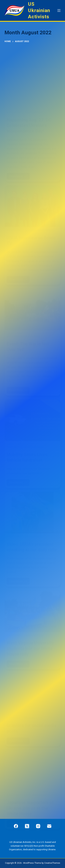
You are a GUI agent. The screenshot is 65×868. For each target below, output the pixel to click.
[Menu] (59, 11)
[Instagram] (38, 826)
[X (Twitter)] (27, 826)
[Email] (49, 826)
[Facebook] (16, 826)
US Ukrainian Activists (39, 10)
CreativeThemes (52, 863)
